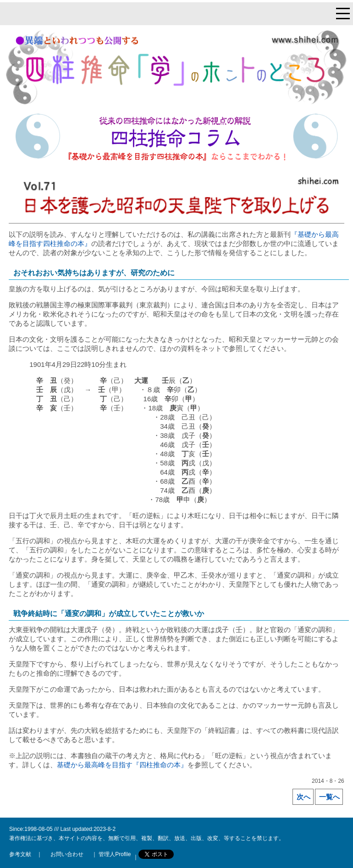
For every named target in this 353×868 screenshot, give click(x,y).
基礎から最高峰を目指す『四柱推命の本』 (122, 765)
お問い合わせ (67, 854)
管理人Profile (114, 854)
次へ (303, 797)
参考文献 (20, 854)
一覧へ (329, 797)
